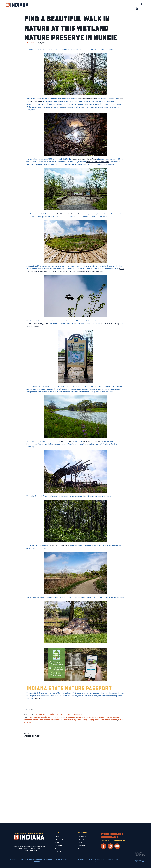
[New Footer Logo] (29, 836)
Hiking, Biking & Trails (46, 714)
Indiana (57, 714)
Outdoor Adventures (75, 714)
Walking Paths (76, 720)
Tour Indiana (82, 836)
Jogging (91, 720)
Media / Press (59, 852)
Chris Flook (30, 43)
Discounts (81, 843)
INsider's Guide (60, 839)
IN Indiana (59, 833)
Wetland (47, 720)
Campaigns (81, 846)
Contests (81, 839)
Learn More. (38, 699)
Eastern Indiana (35, 717)
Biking (84, 720)
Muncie (63, 714)
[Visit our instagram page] (110, 846)
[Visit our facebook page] (104, 846)
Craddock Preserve (104, 717)
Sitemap (89, 860)
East (35, 714)
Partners (57, 843)
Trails (53, 720)
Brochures (58, 849)
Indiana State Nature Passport (69, 688)
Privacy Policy (99, 860)
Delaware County (54, 717)
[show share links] (29, 710)
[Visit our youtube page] (117, 846)
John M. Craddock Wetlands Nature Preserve (79, 717)
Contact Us (58, 846)
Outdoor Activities (62, 720)
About (57, 836)
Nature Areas (38, 720)
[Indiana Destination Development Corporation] (17, 5)
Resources (82, 833)
